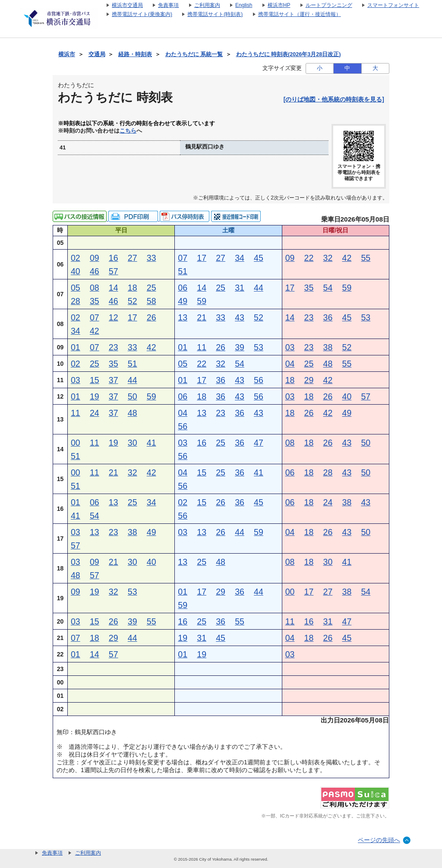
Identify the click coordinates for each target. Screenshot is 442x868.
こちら (128, 131)
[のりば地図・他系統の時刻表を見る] (334, 99)
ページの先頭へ (379, 840)
